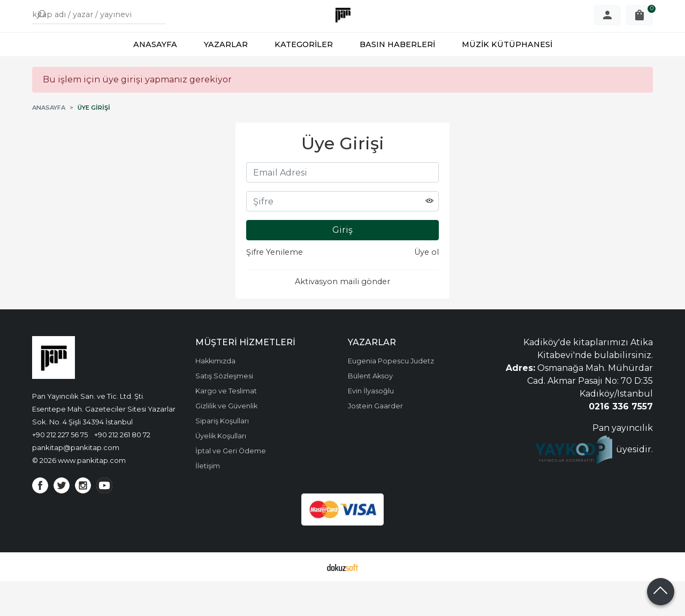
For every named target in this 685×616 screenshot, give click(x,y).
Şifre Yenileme (275, 287)
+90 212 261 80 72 (122, 469)
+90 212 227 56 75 (60, 469)
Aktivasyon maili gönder (342, 316)
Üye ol (427, 287)
